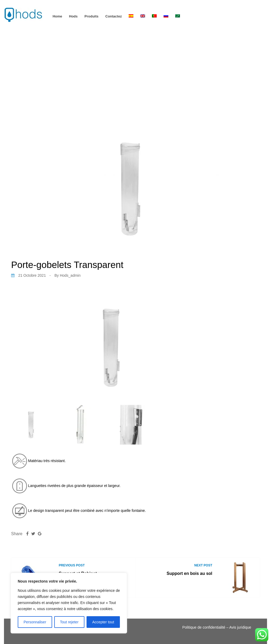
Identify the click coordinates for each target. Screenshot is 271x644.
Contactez (114, 16)
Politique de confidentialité (204, 627)
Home (57, 16)
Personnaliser (35, 622)
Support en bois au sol (189, 573)
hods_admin (70, 275)
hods (73, 16)
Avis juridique (240, 627)
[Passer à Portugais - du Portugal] (154, 16)
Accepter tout (103, 622)
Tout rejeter (69, 622)
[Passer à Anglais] (143, 16)
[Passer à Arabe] (178, 16)
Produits (91, 16)
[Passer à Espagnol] (131, 16)
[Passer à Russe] (166, 16)
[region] (69, 603)
